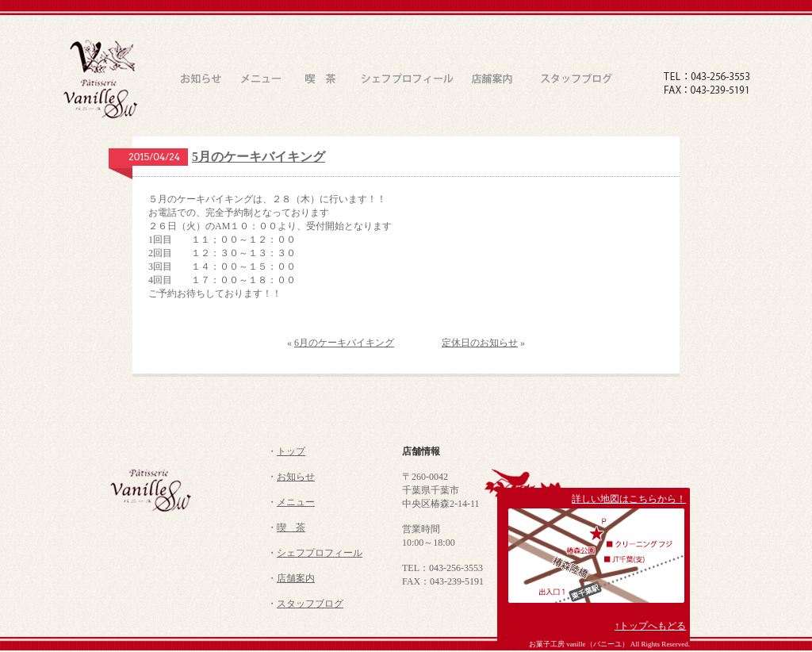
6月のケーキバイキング (344, 343)
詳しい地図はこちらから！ (629, 499)
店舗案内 (296, 578)
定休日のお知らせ (480, 343)
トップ (291, 451)
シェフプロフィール (320, 553)
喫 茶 (291, 527)
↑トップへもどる (650, 626)
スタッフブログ (310, 604)
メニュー (296, 502)
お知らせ (296, 477)
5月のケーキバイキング (259, 157)
